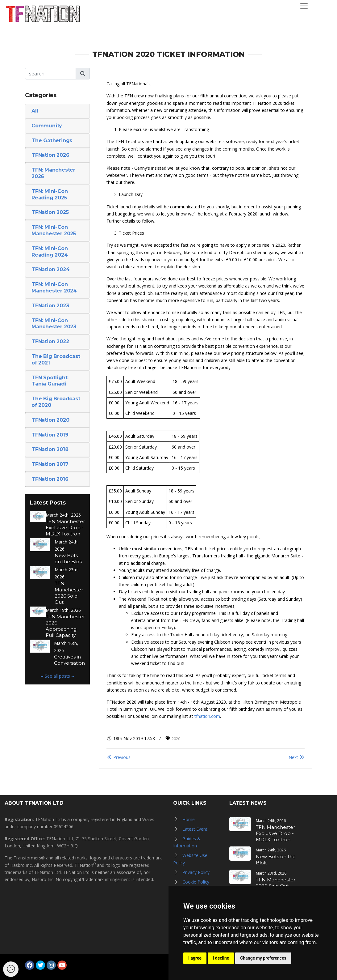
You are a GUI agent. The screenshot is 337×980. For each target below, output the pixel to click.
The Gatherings (52, 141)
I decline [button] (221, 958)
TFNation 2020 (50, 420)
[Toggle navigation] (304, 6)
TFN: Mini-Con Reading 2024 (50, 252)
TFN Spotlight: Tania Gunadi (50, 381)
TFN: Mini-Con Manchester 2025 (54, 230)
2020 (176, 739)
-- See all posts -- (57, 676)
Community (47, 126)
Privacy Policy (196, 872)
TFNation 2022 (50, 341)
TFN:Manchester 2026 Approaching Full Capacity (65, 626)
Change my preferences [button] (263, 958)
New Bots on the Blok (68, 558)
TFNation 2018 (50, 449)
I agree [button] (195, 958)
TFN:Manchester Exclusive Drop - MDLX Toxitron (65, 528)
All (35, 111)
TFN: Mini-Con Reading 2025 (50, 194)
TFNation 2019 (50, 435)
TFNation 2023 (50, 306)
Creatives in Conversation (69, 660)
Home (189, 819)
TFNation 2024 (50, 269)
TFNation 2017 (50, 464)
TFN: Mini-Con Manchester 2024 (54, 288)
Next (297, 757)
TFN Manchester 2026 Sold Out (69, 593)
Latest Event (195, 829)
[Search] (50, 74)
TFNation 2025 (50, 212)
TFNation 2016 (50, 479)
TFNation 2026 (50, 155)
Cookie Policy (196, 882)
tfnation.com (207, 716)
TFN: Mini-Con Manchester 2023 (54, 324)
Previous (119, 757)
